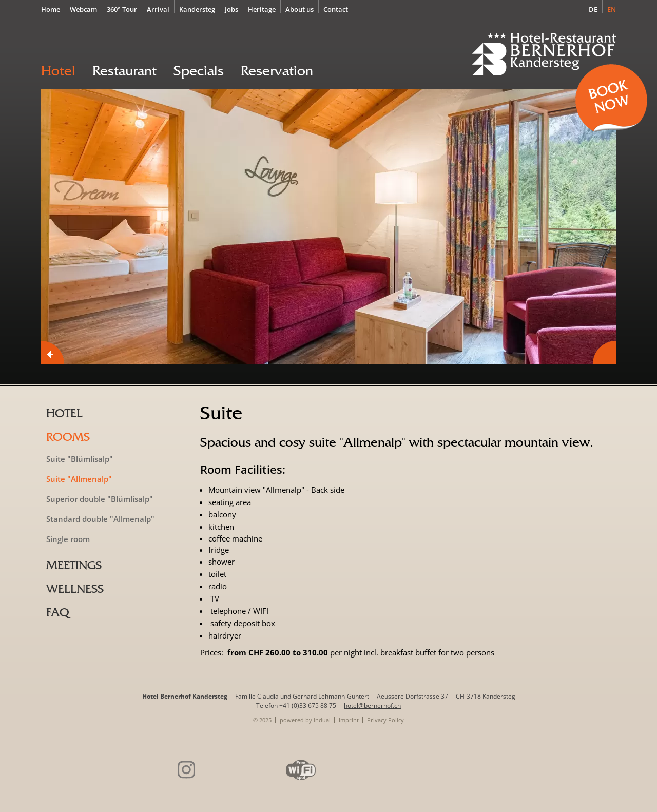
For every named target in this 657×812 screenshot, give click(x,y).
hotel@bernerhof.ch (372, 705)
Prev (53, 352)
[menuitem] (53, 9)
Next (604, 352)
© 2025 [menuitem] (262, 720)
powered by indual (305, 720)
